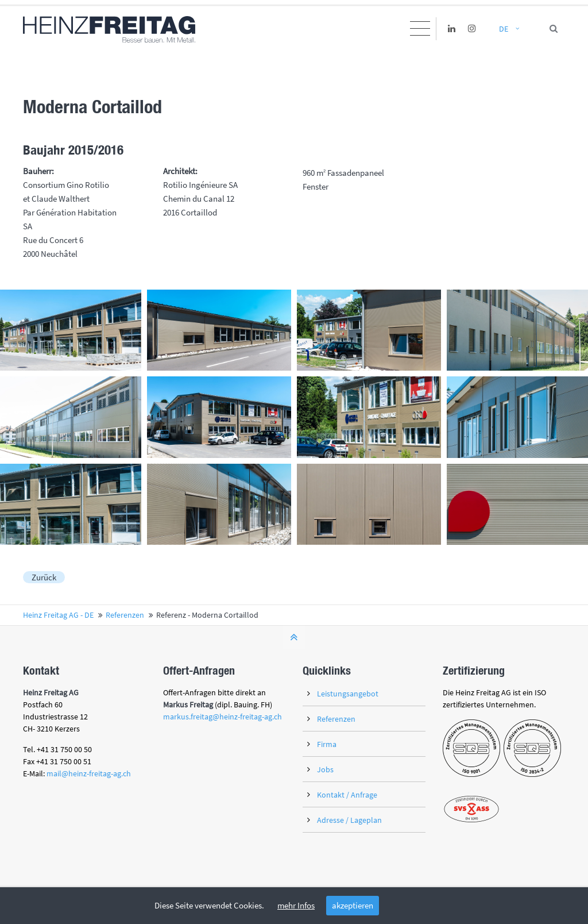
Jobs (325, 769)
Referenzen (336, 719)
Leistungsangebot (348, 694)
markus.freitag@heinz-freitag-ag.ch (223, 717)
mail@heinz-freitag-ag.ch (89, 773)
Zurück (44, 577)
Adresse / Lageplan (349, 820)
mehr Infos (296, 905)
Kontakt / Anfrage (347, 795)
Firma (327, 744)
